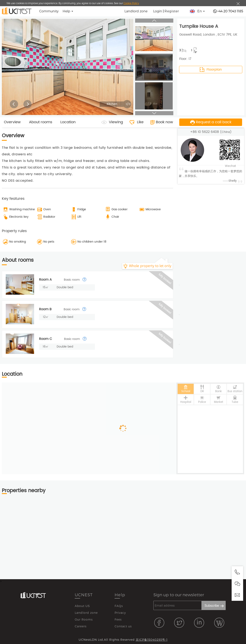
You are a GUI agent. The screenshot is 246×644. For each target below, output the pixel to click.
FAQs (119, 606)
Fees (118, 619)
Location (68, 122)
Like (140, 122)
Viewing (116, 122)
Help (120, 595)
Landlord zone (136, 11)
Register (172, 11)
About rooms (41, 122)
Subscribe (212, 606)
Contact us (123, 626)
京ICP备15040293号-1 (152, 640)
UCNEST (84, 595)
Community (49, 11)
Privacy (120, 613)
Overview (12, 122)
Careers (81, 626)
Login (158, 11)
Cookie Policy (131, 3)
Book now (164, 122)
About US (82, 606)
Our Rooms (84, 619)
